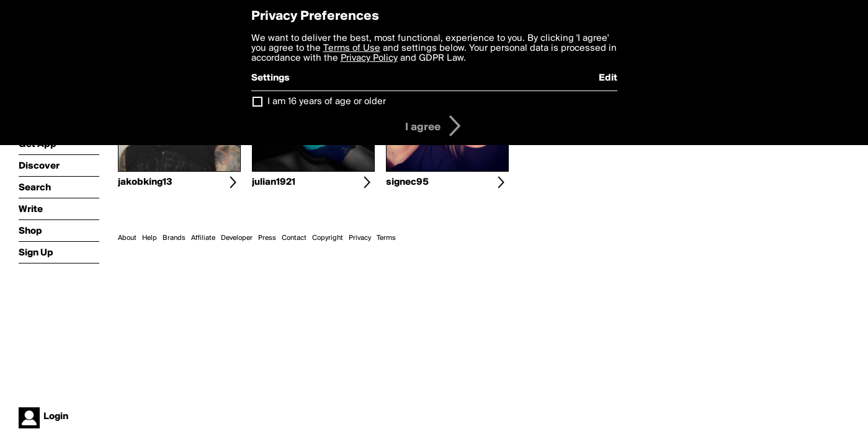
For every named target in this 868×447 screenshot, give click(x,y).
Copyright (328, 238)
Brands (174, 238)
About (127, 238)
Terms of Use (352, 48)
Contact (294, 238)
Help (150, 238)
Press (267, 238)
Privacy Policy (369, 58)
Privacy (360, 238)
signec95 (407, 182)
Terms (386, 238)
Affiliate (203, 238)
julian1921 (274, 182)
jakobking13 (145, 182)
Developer (237, 238)
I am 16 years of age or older (327, 102)
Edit (608, 78)
